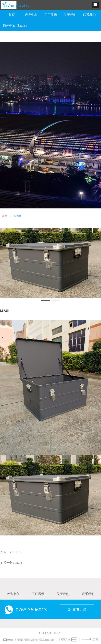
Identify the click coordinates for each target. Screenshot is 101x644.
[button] (95, 5)
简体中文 (9, 25)
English (22, 25)
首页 (5, 216)
